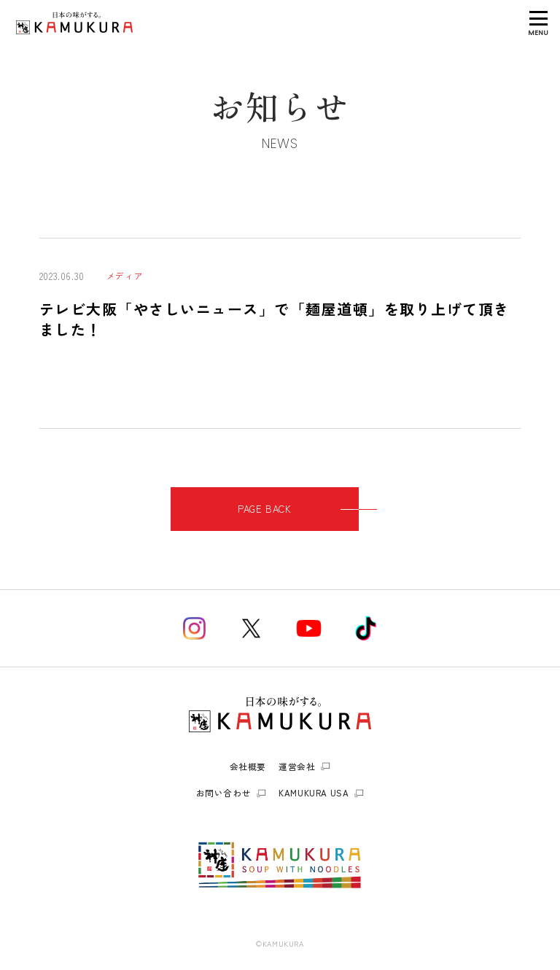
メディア (125, 276)
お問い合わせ (224, 793)
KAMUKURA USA (314, 793)
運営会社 (297, 767)
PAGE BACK (298, 509)
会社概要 (248, 766)
